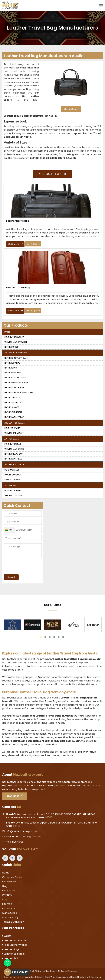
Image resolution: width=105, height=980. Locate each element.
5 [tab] (59, 637)
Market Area (10, 913)
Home (6, 873)
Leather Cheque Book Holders (19, 392)
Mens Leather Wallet (14, 337)
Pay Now (7, 895)
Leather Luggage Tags (15, 378)
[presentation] (22, 565)
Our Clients (9, 891)
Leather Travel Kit (13, 397)
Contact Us (9, 908)
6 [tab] (63, 637)
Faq (4, 900)
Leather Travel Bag (14, 454)
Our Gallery (9, 882)
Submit (11, 577)
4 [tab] (54, 637)
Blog (5, 886)
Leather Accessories (15, 353)
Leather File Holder (13, 412)
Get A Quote (71, 109)
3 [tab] (50, 637)
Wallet (8, 332)
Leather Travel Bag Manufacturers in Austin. (31, 116)
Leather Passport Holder (16, 383)
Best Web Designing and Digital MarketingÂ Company (73, 977)
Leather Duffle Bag (18, 221)
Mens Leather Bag (13, 444)
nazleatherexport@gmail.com (24, 837)
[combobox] (9, 530)
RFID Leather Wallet (15, 423)
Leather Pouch (12, 347)
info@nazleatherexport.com (23, 831)
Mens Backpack (12, 470)
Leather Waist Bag (13, 459)
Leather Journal (12, 363)
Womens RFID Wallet (14, 433)
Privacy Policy (10, 917)
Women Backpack (13, 475)
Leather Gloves (12, 407)
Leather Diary (11, 368)
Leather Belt (11, 485)
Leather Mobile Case (14, 402)
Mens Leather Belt (13, 491)
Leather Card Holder (14, 388)
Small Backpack (12, 480)
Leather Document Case (16, 358)
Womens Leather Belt (14, 496)
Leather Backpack (14, 465)
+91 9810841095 (15, 842)
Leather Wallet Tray (14, 417)
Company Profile (12, 877)
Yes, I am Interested (53, 174)
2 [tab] (45, 637)
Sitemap (7, 904)
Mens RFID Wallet (12, 428)
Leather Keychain (13, 373)
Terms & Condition (13, 922)
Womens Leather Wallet (16, 342)
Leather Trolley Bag (18, 288)
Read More (15, 244)
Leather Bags (11, 439)
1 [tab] (41, 637)
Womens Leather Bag (14, 449)
